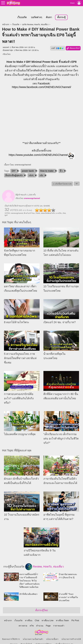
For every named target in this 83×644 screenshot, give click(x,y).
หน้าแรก (6, 19)
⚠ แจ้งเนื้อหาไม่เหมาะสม (62, 178)
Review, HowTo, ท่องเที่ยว (45, 561)
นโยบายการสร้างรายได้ (71, 633)
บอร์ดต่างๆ (37, 12)
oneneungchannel (32, 192)
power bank (28, 165)
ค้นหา (49, 12)
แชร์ (58, 42)
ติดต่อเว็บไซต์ (26, 638)
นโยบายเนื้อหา (52, 633)
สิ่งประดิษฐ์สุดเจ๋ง (14, 169)
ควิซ (32, 620)
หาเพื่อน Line (48, 615)
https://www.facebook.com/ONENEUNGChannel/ (42, 81)
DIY (28, 56)
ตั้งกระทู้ (61, 12)
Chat (37, 615)
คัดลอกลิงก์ (73, 43)
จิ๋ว (61, 165)
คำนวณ (40, 620)
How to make (47, 165)
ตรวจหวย (23, 620)
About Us (14, 638)
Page (48, 620)
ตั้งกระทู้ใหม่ (42, 605)
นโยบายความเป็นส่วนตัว (33, 633)
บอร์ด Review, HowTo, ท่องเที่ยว (35, 19)
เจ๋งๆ (31, 169)
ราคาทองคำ (59, 620)
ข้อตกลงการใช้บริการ (11, 633)
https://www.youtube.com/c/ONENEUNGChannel (38, 149)
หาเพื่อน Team (62, 615)
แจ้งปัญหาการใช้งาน (43, 638)
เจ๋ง (41, 169)
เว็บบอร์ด (22, 12)
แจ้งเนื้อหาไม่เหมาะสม (64, 638)
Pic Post (75, 615)
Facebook (44, 78)
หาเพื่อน (29, 615)
